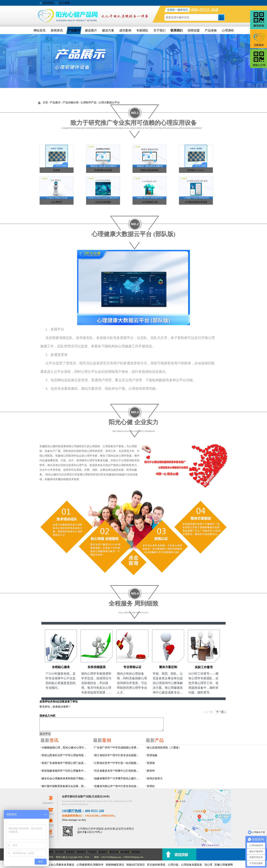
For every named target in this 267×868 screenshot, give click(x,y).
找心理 (208, 865)
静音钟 (151, 771)
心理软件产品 (89, 103)
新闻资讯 (57, 30)
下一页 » (221, 712)
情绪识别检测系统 (149, 170)
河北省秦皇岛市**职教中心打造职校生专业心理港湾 (118, 771)
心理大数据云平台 (109, 103)
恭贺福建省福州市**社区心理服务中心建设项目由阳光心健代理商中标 (65, 771)
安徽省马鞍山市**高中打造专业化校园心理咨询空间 (118, 786)
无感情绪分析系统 (103, 170)
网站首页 (40, 30)
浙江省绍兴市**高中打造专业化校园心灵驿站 (118, 755)
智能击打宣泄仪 (136, 865)
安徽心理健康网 (224, 865)
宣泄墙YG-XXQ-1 (196, 170)
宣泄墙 (57, 170)
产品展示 (74, 30)
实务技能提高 (97, 667)
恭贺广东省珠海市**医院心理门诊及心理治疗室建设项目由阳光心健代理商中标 (65, 763)
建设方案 (108, 30)
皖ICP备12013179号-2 (90, 832)
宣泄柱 (151, 786)
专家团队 (142, 30)
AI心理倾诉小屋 (150, 202)
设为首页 (48, 3)
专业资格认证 (132, 667)
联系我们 (177, 30)
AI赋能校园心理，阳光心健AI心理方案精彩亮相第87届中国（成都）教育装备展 (65, 748)
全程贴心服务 (61, 667)
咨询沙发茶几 (155, 778)
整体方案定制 (168, 667)
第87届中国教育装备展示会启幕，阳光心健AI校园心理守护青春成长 (65, 786)
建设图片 (91, 30)
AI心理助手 (57, 202)
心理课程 (228, 30)
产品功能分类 (71, 103)
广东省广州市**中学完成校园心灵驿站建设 (118, 748)
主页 (45, 103)
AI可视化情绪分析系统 (196, 202)
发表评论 (45, 702)
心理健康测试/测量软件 (90, 865)
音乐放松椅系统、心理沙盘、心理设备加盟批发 (174, 865)
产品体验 (211, 30)
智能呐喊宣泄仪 (115, 865)
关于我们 (159, 30)
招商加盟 (194, 30)
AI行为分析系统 (103, 202)
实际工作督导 (204, 667)
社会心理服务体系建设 (61, 865)
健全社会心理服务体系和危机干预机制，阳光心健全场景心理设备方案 (65, 778)
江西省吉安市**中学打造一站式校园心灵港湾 (118, 763)
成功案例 (125, 30)
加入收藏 (64, 3)
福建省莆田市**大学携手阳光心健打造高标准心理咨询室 (118, 778)
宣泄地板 (152, 755)
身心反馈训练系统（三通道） (164, 748)
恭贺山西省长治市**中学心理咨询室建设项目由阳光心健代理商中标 (65, 755)
